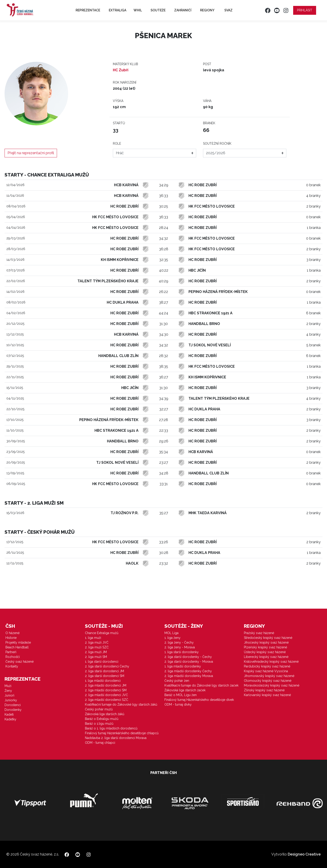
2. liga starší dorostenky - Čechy (188, 657)
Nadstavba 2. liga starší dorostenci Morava (116, 738)
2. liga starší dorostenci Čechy (107, 666)
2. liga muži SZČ (97, 647)
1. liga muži (93, 638)
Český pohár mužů (99, 709)
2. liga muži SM (96, 657)
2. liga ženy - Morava (180, 647)
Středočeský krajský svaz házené (268, 638)
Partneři (11, 652)
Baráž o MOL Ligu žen (181, 695)
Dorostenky (13, 710)
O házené (12, 633)
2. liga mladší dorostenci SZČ (107, 700)
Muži (8, 686)
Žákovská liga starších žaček (185, 690)
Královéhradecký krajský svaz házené (271, 662)
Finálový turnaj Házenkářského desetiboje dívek (199, 700)
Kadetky (10, 719)
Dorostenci (13, 705)
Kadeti (9, 714)
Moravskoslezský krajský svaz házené (272, 685)
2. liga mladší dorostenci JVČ (107, 695)
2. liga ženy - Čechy (179, 642)
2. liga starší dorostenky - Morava (189, 662)
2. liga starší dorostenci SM (105, 676)
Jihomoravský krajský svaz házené (269, 676)
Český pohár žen (177, 681)
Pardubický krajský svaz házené (267, 666)
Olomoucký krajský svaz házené (268, 681)
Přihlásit (305, 10)
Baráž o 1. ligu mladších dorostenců (111, 728)
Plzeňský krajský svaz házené (265, 647)
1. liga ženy (172, 638)
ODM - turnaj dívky (178, 704)
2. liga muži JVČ (97, 642)
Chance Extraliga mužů (102, 633)
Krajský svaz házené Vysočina (266, 671)
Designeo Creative (304, 854)
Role (117, 144)
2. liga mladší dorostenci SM (106, 690)
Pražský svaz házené (259, 633)
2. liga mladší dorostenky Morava (189, 676)
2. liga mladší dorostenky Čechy (188, 671)
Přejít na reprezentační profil (31, 153)
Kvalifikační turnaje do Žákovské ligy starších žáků (121, 704)
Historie (11, 638)
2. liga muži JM (96, 652)
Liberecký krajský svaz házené (266, 657)
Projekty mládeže (18, 642)
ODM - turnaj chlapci (100, 743)
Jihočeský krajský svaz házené (266, 642)
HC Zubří (121, 70)
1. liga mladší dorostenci (103, 681)
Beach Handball (17, 647)
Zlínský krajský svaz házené (264, 690)
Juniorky (11, 700)
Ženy (8, 691)
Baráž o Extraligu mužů (102, 719)
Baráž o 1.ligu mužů (99, 724)
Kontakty (12, 666)
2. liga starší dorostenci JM (104, 671)
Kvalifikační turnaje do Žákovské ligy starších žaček (201, 685)
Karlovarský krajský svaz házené (267, 695)
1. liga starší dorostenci (102, 662)
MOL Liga (171, 633)
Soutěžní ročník (217, 144)
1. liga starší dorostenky (182, 652)
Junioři (9, 695)
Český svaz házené (20, 662)
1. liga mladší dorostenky (183, 666)
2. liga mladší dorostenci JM (106, 685)
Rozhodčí (13, 657)
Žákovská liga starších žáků (105, 714)
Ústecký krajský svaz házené (265, 652)
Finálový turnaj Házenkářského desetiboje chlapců (122, 733)
